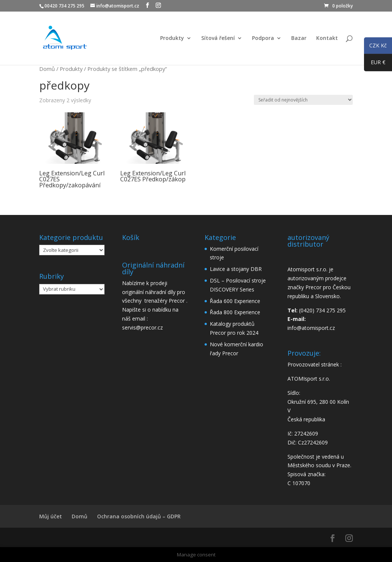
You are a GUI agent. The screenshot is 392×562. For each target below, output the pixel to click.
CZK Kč (375, 47)
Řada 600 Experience (235, 301)
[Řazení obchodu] (303, 100)
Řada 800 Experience (235, 312)
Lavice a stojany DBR (236, 269)
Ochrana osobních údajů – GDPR (139, 516)
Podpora (263, 38)
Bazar (299, 38)
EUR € (375, 64)
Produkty (172, 38)
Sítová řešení (218, 38)
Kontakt (327, 38)
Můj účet (51, 516)
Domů (47, 69)
